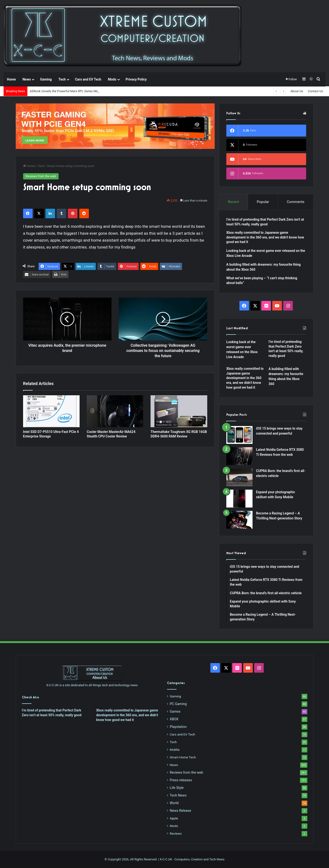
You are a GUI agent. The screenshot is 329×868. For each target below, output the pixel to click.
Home (11, 79)
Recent (233, 202)
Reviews (176, 833)
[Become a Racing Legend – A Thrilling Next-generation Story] (239, 520)
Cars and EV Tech (88, 79)
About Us (297, 91)
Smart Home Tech (183, 757)
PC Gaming (178, 704)
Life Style (177, 788)
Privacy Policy (136, 79)
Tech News (178, 795)
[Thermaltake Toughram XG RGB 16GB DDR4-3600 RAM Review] (179, 411)
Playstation (178, 727)
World (174, 803)
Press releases (181, 780)
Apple (174, 818)
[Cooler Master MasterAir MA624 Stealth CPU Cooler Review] (115, 411)
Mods (112, 79)
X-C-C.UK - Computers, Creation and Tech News (192, 859)
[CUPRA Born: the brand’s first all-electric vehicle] (239, 477)
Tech (62, 79)
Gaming (46, 79)
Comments (296, 202)
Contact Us (315, 91)
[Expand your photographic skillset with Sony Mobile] (239, 499)
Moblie (175, 750)
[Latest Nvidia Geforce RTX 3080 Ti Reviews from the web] (239, 456)
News (27, 79)
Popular (263, 202)
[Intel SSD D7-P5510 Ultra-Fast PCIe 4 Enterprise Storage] (51, 411)
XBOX (174, 719)
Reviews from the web (41, 176)
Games (175, 711)
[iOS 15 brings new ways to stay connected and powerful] (239, 435)
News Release (181, 811)
